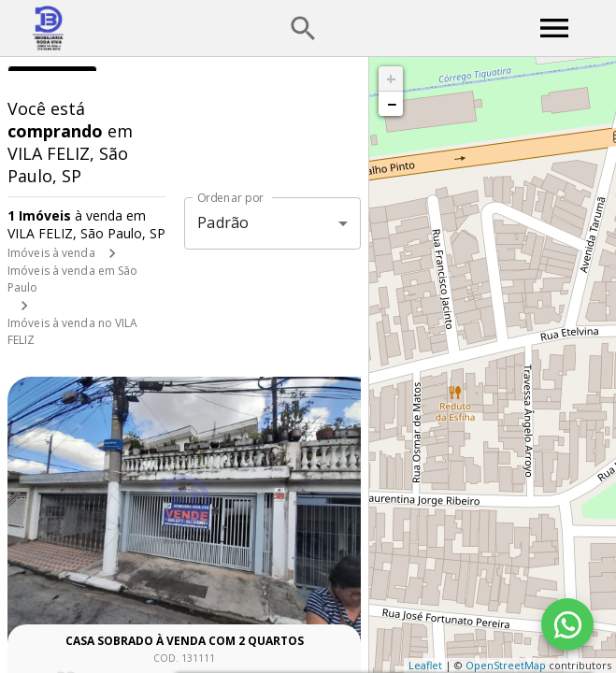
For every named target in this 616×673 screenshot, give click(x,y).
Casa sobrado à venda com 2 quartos (185, 641)
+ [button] (391, 79)
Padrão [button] (223, 222)
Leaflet (425, 665)
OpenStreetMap (506, 665)
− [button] (392, 104)
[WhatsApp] (567, 624)
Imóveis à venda (51, 253)
